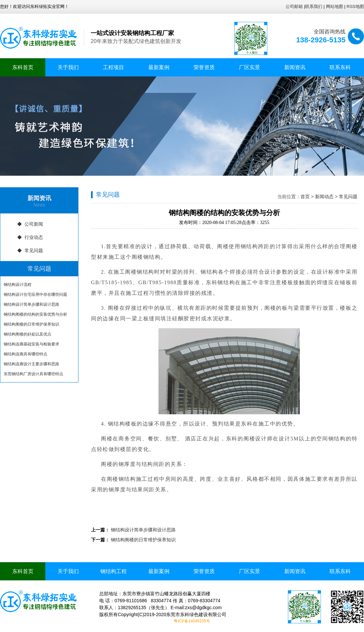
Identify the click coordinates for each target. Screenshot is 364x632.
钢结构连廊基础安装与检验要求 (31, 344)
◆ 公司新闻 (30, 224)
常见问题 (348, 197)
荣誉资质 (204, 67)
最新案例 (159, 67)
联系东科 (340, 67)
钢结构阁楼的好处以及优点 (27, 334)
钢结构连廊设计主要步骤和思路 (31, 364)
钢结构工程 (114, 571)
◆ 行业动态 (30, 237)
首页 (305, 197)
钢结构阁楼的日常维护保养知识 (31, 324)
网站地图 (335, 6)
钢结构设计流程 (18, 285)
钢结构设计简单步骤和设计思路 (31, 304)
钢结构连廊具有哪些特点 (25, 354)
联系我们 (314, 6)
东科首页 (23, 67)
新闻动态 (324, 197)
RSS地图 (355, 6)
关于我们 (68, 67)
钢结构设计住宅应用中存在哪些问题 (35, 294)
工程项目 (114, 67)
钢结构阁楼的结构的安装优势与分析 (35, 314)
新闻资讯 (295, 67)
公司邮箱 (294, 6)
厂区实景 (250, 67)
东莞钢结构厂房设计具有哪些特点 (33, 374)
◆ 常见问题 (30, 250)
